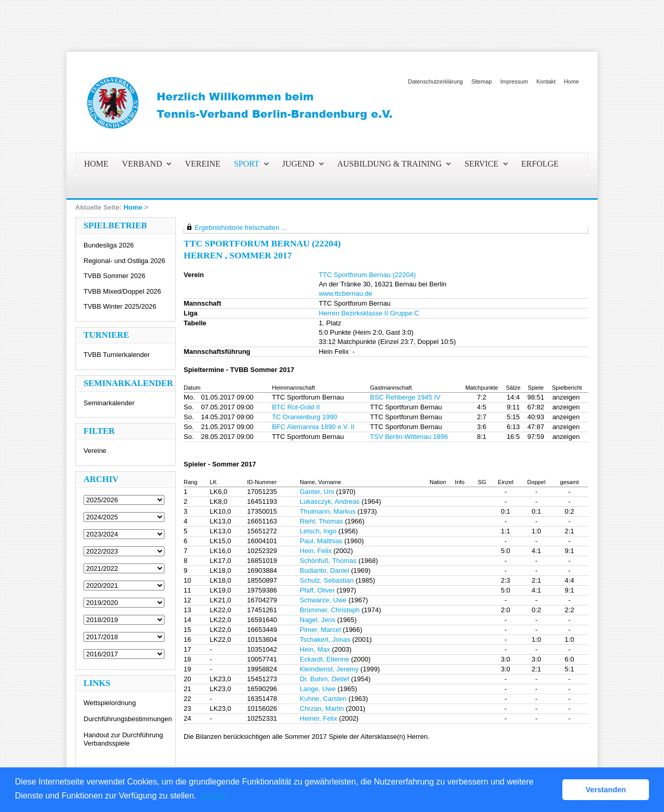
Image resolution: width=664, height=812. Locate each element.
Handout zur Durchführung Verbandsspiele (123, 739)
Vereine (95, 451)
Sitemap (481, 81)
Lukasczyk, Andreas (330, 501)
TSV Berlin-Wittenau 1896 (409, 437)
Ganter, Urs (317, 492)
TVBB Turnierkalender (117, 355)
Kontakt (546, 81)
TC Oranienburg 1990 (305, 417)
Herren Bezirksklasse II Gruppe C (369, 313)
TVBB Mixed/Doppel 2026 (122, 291)
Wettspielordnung (110, 703)
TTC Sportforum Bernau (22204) (367, 275)
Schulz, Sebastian (327, 580)
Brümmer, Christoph (330, 610)
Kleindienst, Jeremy (329, 669)
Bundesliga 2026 (109, 245)
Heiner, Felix (319, 718)
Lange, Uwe (318, 689)
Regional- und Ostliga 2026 (125, 261)
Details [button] (213, 796)
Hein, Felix (316, 551)
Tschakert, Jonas (325, 639)
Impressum (514, 81)
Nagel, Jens (318, 620)
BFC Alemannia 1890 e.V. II (313, 427)
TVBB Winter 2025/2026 (120, 306)
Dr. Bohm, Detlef (324, 679)
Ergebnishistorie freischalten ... (241, 228)
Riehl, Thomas (322, 521)
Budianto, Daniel (324, 570)
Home (571, 81)
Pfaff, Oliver (317, 590)
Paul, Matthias (321, 541)
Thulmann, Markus (328, 511)
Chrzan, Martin (322, 708)
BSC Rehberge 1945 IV (405, 397)
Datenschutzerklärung (436, 81)
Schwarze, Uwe (323, 600)
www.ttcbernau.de (345, 293)
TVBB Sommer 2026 (114, 276)
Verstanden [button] (606, 790)
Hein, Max (315, 649)
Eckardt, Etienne (324, 659)
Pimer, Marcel (320, 630)
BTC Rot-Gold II (296, 407)
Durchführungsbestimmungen (128, 719)
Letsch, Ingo (318, 531)
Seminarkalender (109, 403)
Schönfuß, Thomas (328, 561)
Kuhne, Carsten (323, 699)
